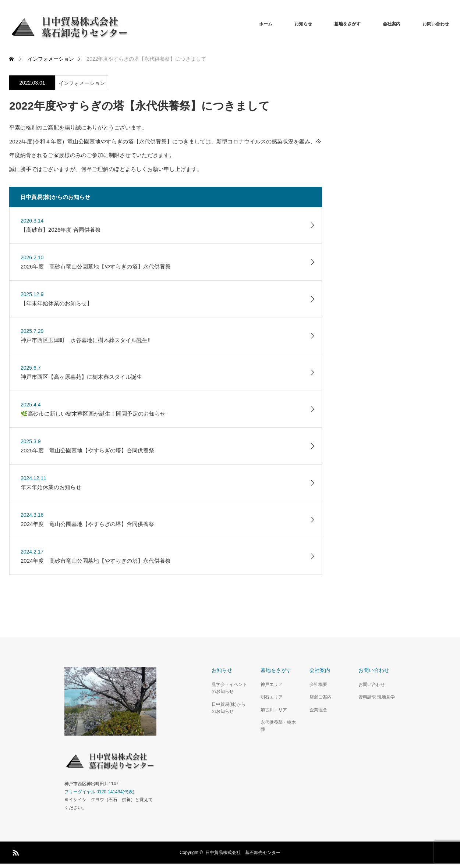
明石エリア (272, 697)
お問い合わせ (436, 24)
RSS (15, 851)
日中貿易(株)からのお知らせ (229, 708)
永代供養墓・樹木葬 (278, 726)
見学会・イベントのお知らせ (229, 688)
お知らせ (303, 24)
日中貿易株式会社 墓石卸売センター (243, 853)
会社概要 (318, 684)
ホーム (266, 24)
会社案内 (392, 24)
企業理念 (318, 710)
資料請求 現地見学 (377, 697)
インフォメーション (82, 83)
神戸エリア (272, 684)
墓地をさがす (347, 24)
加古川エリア (274, 710)
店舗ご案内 (321, 697)
